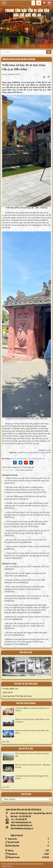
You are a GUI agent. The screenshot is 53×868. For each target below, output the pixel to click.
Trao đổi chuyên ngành (26, 703)
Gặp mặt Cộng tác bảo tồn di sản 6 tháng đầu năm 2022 (27, 567)
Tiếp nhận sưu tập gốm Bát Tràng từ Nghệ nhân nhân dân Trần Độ (26, 634)
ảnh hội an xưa (26, 653)
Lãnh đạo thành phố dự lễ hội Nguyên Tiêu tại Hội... (32, 777)
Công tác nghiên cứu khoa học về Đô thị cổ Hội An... (32, 709)
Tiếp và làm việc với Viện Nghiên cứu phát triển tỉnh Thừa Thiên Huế (25, 575)
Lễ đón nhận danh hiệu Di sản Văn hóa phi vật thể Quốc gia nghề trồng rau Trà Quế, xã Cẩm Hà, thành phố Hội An (27, 514)
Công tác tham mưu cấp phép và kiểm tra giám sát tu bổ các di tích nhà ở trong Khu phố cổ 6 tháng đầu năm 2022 (27, 479)
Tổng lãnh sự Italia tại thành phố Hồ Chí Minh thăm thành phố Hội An (25, 581)
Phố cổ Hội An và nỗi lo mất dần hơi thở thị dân (32, 755)
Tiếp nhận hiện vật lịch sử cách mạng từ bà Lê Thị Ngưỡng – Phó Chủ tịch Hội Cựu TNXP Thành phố (24, 625)
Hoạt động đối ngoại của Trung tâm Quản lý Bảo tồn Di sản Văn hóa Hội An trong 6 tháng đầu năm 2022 (27, 532)
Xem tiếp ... (7, 742)
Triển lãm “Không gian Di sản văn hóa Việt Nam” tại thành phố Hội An (25, 498)
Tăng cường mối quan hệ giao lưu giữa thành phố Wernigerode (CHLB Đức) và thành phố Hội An (24, 588)
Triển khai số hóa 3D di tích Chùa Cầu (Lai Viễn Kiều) (19, 59)
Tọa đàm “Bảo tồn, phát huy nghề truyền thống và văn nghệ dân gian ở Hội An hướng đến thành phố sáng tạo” (26, 504)
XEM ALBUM (27, 668)
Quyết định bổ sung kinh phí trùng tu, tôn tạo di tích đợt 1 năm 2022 (27, 618)
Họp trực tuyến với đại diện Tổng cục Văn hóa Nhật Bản (28, 546)
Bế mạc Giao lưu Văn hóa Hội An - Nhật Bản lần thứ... (33, 766)
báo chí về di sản (26, 749)
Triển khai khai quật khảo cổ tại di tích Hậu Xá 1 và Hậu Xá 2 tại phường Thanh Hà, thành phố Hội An (26, 597)
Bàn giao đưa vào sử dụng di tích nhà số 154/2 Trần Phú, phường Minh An (25, 541)
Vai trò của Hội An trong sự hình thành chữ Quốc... (32, 732)
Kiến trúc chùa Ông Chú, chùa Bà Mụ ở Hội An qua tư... (32, 721)
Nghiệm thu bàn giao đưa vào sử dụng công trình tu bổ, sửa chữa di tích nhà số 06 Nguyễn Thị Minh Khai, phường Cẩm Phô (26, 642)
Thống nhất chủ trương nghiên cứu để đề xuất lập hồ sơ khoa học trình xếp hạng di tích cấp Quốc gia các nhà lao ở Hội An (27, 556)
